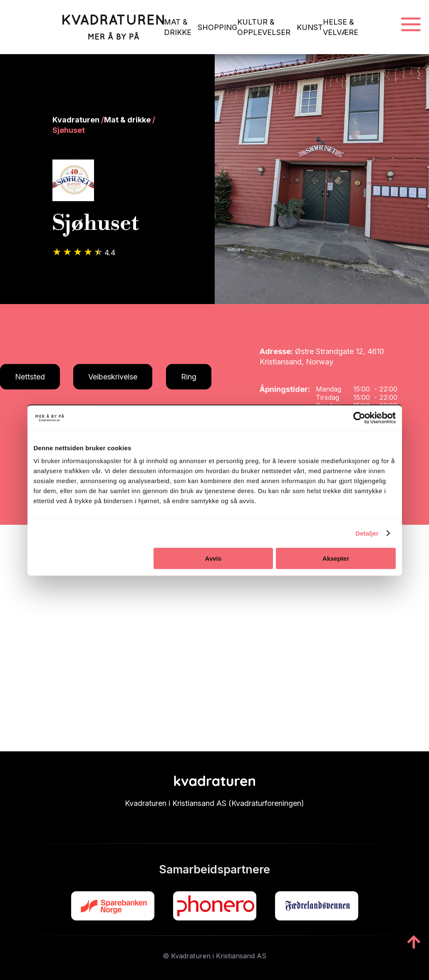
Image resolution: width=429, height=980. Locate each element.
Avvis (213, 558)
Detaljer (367, 533)
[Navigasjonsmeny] (411, 25)
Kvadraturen (76, 120)
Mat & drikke (127, 120)
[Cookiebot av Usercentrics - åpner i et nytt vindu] (359, 418)
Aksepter (336, 558)
